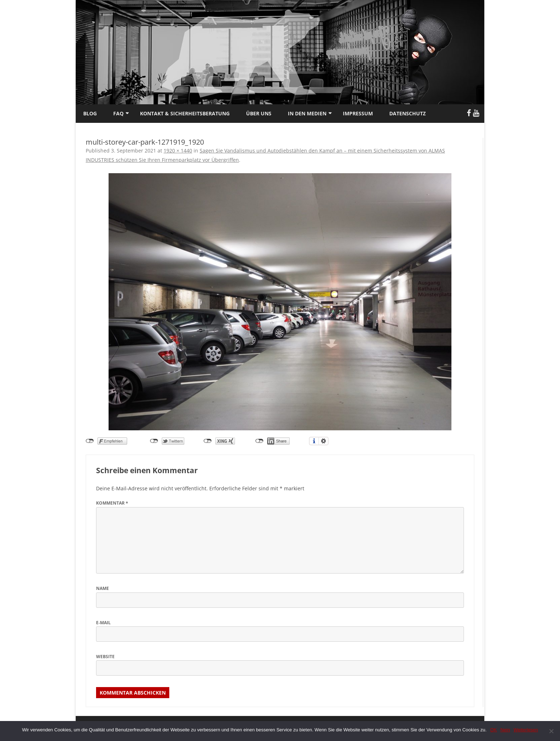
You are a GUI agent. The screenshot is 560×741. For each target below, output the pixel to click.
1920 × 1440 (178, 151)
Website (105, 657)
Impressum (358, 113)
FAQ (118, 113)
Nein (505, 730)
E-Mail (103, 623)
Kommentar (112, 503)
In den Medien (307, 113)
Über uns (259, 113)
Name (102, 588)
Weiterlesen (526, 730)
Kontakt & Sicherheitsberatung (185, 113)
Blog (90, 113)
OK (493, 730)
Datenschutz (407, 113)
